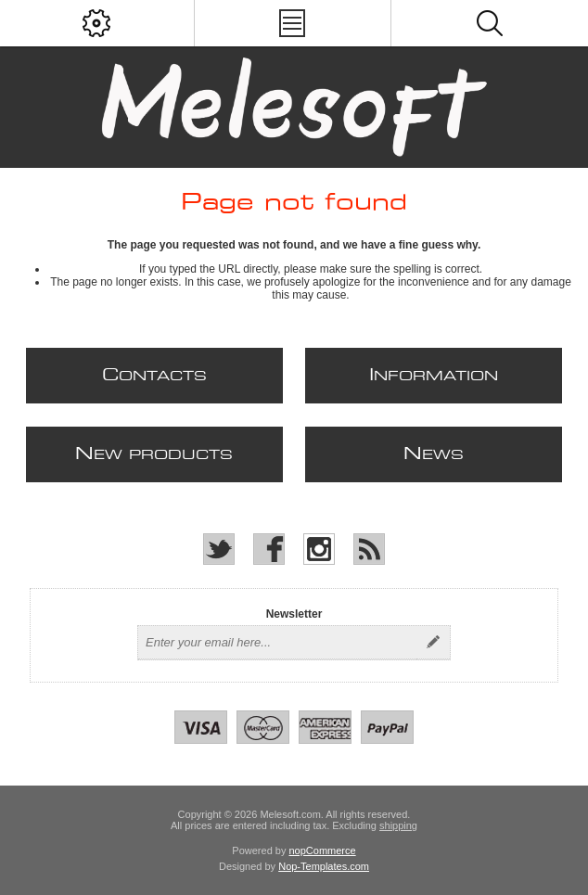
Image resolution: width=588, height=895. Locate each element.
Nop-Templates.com (324, 866)
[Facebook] (269, 549)
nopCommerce (323, 850)
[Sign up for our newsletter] (277, 643)
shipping (398, 825)
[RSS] (369, 549)
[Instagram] (319, 549)
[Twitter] (219, 549)
